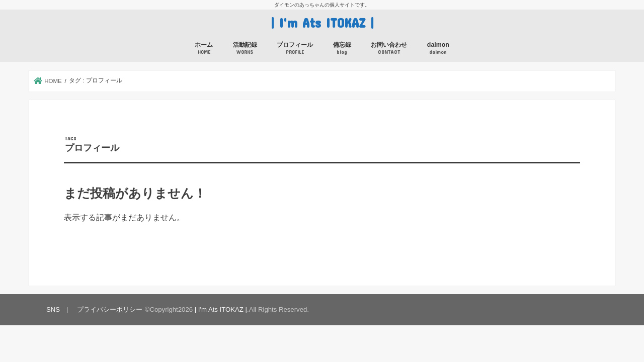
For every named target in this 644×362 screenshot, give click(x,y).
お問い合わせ (389, 49)
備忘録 (342, 49)
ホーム (204, 49)
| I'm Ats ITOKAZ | (322, 22)
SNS (53, 309)
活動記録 (245, 49)
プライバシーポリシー (110, 309)
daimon (438, 49)
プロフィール (295, 49)
